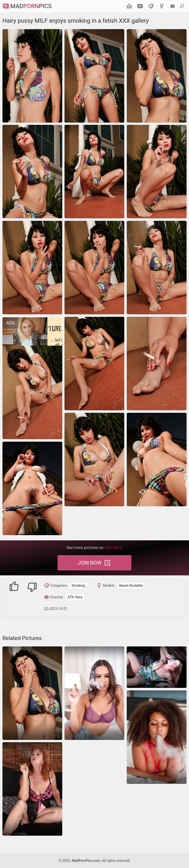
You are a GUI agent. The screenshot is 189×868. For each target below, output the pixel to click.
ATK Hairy (75, 597)
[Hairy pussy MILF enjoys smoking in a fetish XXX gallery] (32, 76)
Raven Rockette (131, 585)
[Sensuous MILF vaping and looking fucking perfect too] (94, 693)
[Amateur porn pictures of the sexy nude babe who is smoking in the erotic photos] (157, 667)
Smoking (78, 585)
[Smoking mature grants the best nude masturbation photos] (32, 789)
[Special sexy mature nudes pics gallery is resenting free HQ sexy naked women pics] (157, 737)
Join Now (94, 563)
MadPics (27, 6)
